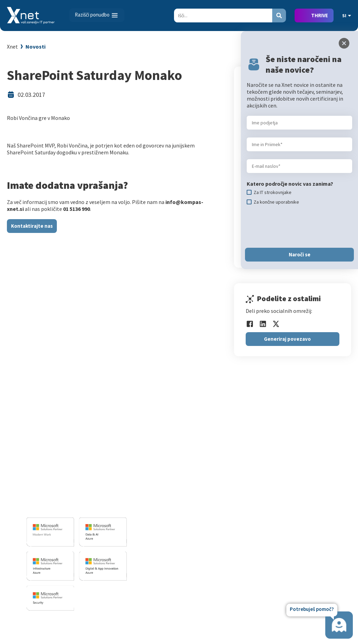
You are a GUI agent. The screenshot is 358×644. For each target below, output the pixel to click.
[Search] (223, 16)
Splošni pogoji (231, 517)
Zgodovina (305, 547)
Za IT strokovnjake (236, 477)
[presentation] (299, 226)
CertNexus (226, 544)
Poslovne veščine (234, 497)
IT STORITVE (149, 456)
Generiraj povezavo (287, 339)
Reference (305, 497)
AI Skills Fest (229, 554)
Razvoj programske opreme (168, 467)
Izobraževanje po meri (240, 487)
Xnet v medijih (309, 517)
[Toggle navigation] (97, 15)
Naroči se (300, 254)
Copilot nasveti (232, 564)
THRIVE (320, 15)
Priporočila (227, 507)
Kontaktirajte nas (32, 226)
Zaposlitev (305, 477)
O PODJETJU (305, 456)
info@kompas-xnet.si (64, 506)
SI (347, 16)
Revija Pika (305, 537)
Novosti (35, 47)
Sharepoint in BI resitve (163, 504)
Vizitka (301, 467)
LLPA (298, 527)
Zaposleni (304, 487)
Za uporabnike (231, 467)
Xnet (12, 47)
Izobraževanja (233, 456)
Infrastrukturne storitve (164, 494)
